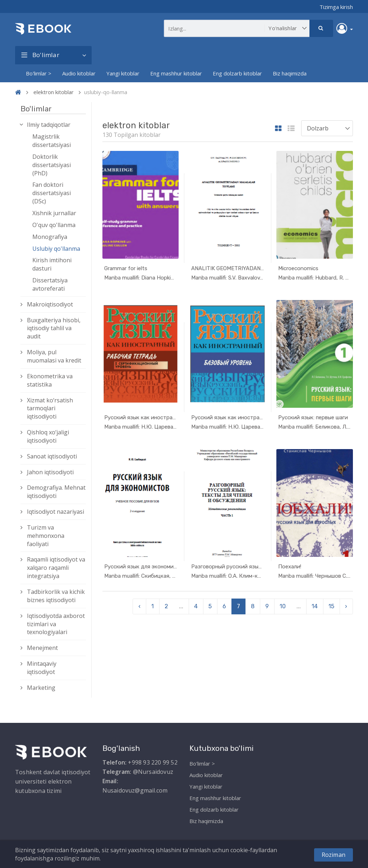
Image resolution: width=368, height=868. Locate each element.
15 (331, 604)
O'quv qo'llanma (54, 225)
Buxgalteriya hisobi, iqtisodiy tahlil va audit (54, 328)
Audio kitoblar (79, 73)
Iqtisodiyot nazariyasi (56, 512)
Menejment (42, 648)
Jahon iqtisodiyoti (50, 472)
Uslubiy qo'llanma (56, 249)
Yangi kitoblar (123, 73)
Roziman (333, 854)
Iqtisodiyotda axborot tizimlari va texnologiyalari (56, 624)
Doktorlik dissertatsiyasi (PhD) (52, 165)
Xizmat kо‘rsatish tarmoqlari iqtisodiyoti (50, 408)
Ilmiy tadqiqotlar (49, 125)
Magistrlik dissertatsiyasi (52, 141)
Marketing (41, 688)
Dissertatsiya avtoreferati (50, 284)
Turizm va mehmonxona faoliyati (46, 536)
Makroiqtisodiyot (50, 304)
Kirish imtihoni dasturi (52, 264)
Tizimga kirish (336, 7)
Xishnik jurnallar (54, 213)
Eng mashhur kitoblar (176, 73)
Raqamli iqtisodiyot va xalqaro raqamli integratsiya (56, 568)
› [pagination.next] (346, 604)
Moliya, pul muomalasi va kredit (54, 356)
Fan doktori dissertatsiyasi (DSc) (52, 193)
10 (283, 604)
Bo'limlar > (39, 73)
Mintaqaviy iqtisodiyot (42, 668)
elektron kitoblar (54, 92)
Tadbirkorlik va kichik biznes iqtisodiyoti (56, 596)
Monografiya (50, 237)
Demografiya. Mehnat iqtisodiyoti (56, 492)
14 (315, 604)
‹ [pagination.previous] (139, 604)
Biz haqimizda (290, 73)
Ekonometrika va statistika (50, 380)
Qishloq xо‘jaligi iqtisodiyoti (48, 436)
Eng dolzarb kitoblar (237, 73)
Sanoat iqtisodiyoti (52, 456)
